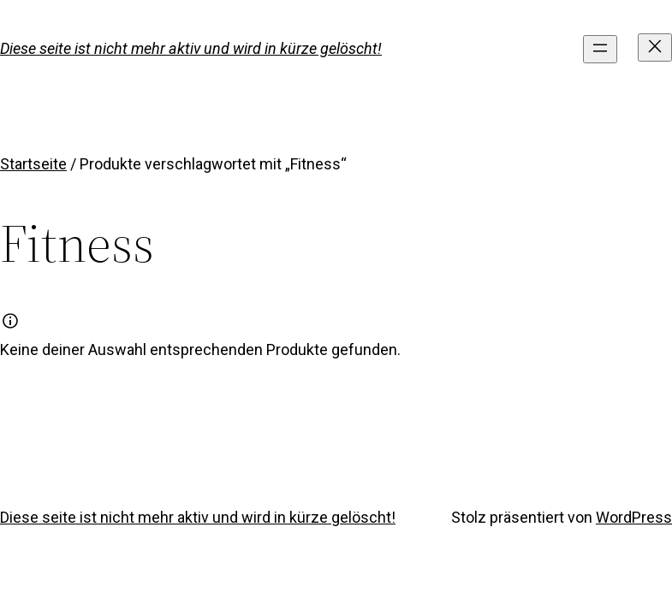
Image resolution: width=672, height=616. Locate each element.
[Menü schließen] (655, 47)
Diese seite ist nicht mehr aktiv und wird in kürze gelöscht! (191, 48)
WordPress (634, 517)
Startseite (33, 164)
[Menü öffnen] (600, 49)
